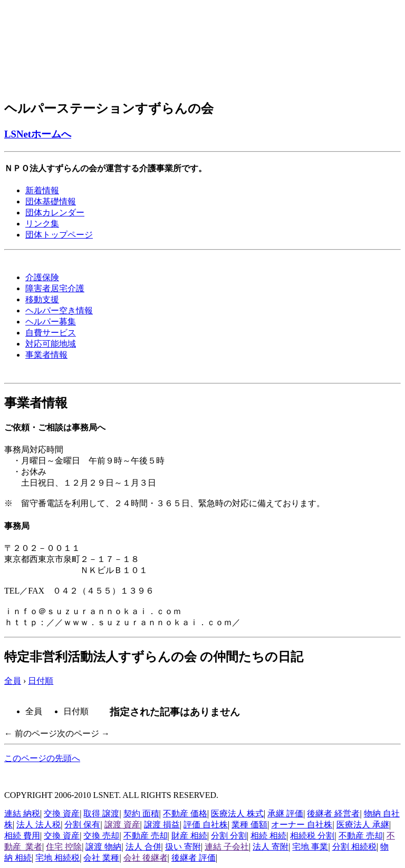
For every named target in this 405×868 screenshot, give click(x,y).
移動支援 (42, 299)
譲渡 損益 (162, 825)
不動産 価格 (185, 813)
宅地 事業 (310, 847)
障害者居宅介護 (55, 288)
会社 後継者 (146, 858)
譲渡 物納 (103, 847)
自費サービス (51, 333)
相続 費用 (22, 836)
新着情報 (42, 190)
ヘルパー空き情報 (59, 310)
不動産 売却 (146, 836)
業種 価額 (249, 825)
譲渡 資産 (122, 825)
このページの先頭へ (42, 758)
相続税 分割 (312, 836)
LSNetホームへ (38, 134)
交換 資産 (62, 813)
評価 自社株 (206, 825)
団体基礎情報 (51, 201)
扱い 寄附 (183, 847)
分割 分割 (229, 836)
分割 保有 (82, 825)
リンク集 (42, 224)
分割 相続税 (354, 847)
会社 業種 (101, 858)
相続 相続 (268, 836)
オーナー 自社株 (302, 825)
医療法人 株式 (237, 813)
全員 (13, 681)
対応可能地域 (51, 344)
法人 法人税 (38, 825)
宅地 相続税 (57, 858)
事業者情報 (46, 355)
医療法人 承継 (363, 825)
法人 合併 (143, 847)
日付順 (41, 681)
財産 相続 (189, 836)
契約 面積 (141, 813)
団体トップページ (59, 235)
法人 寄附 (271, 847)
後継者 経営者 (333, 813)
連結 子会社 (227, 847)
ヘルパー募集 (51, 322)
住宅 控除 (64, 847)
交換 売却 (101, 836)
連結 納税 (22, 813)
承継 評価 (285, 813)
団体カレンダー (55, 213)
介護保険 (42, 277)
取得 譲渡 (101, 813)
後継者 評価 (194, 858)
